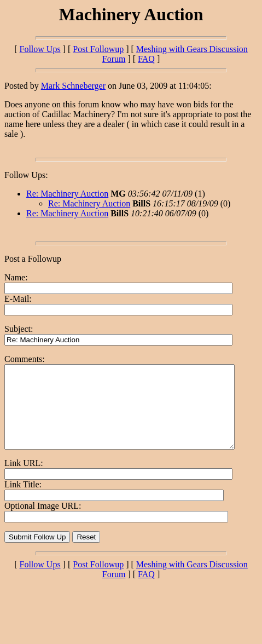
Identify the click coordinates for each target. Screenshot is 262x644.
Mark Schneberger (73, 86)
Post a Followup (33, 259)
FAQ (146, 59)
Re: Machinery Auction (67, 194)
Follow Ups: (26, 175)
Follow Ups (40, 49)
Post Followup (98, 49)
